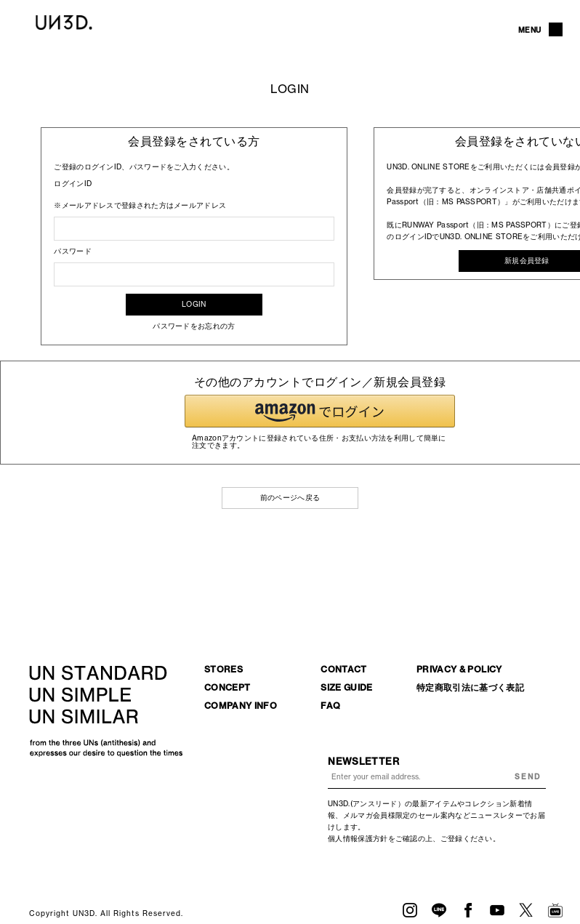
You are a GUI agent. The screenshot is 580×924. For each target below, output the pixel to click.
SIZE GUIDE (347, 687)
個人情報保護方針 (358, 839)
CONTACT (344, 669)
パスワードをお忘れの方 (194, 326)
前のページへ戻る (290, 498)
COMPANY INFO (241, 706)
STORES (223, 669)
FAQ (330, 706)
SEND (528, 777)
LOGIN (194, 304)
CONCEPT (227, 687)
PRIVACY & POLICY (459, 669)
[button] (320, 411)
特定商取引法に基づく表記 (470, 687)
